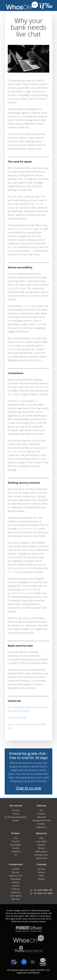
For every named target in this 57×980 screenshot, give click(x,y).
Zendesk (16, 869)
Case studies (41, 841)
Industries (41, 845)
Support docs (41, 858)
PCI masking (14, 572)
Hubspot (16, 882)
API (16, 855)
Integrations (41, 827)
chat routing (29, 306)
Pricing (16, 814)
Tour (16, 838)
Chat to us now (28, 788)
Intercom (16, 872)
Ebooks (41, 848)
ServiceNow (16, 879)
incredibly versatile (34, 387)
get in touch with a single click (28, 229)
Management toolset (41, 820)
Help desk (41, 817)
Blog (41, 838)
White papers (41, 851)
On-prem (16, 841)
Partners (41, 872)
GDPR (41, 876)
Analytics (41, 824)
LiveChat (16, 886)
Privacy (41, 879)
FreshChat (16, 889)
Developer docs (41, 855)
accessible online (17, 288)
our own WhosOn (28, 529)
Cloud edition (16, 845)
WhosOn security (17, 718)
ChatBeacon (16, 892)
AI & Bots (41, 814)
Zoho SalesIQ (16, 896)
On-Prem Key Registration (16, 817)
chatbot (12, 349)
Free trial (16, 810)
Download (16, 851)
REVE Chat (16, 899)
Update (16, 820)
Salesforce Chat (16, 876)
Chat (41, 810)
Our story (41, 869)
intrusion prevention (19, 568)
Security (16, 848)
